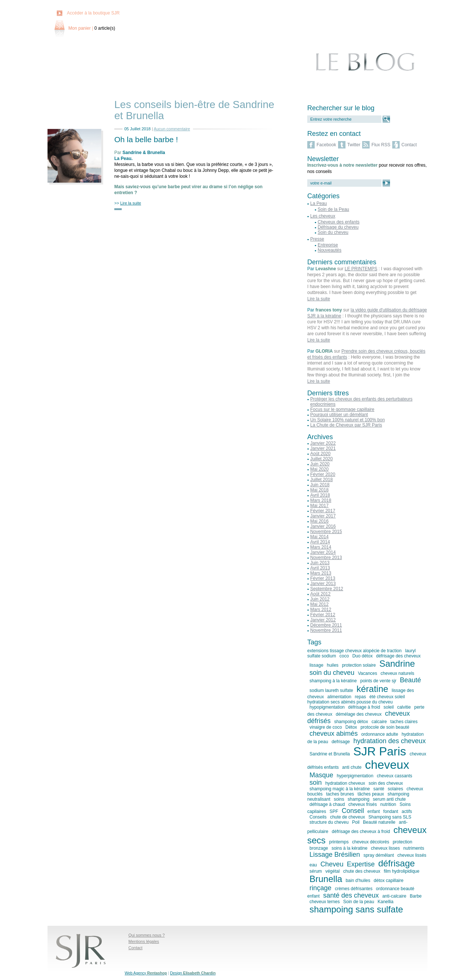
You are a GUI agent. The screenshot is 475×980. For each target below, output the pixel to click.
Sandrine (397, 664)
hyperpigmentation (355, 776)
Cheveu (332, 864)
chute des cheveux (362, 871)
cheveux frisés (363, 804)
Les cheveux (323, 216)
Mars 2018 (321, 500)
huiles (333, 665)
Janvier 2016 (323, 526)
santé (379, 789)
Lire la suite (319, 299)
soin (316, 783)
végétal (333, 871)
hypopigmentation (327, 707)
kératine (372, 689)
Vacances (367, 673)
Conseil (353, 811)
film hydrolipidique (402, 871)
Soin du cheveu (333, 232)
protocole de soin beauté (385, 727)
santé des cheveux (351, 895)
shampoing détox (351, 722)
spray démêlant (379, 855)
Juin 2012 (320, 599)
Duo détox (362, 656)
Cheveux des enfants (339, 222)
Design (193, 973)
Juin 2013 (320, 563)
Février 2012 (323, 615)
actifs (407, 811)
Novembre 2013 (326, 558)
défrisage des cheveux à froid (361, 832)
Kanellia (385, 902)
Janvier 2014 (323, 552)
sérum (316, 871)
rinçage (320, 888)
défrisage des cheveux (398, 656)
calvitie (404, 707)
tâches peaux (371, 794)
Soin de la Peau (333, 209)
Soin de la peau (359, 902)
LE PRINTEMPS (361, 269)
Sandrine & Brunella (144, 153)
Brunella (326, 879)
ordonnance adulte (379, 734)
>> (128, 203)
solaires (395, 789)
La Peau (123, 159)
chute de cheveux (347, 817)
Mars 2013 (321, 573)
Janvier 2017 (323, 516)
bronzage (319, 848)
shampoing (359, 799)
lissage (316, 665)
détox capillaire (389, 881)
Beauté (411, 680)
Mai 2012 (319, 604)
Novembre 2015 (326, 532)
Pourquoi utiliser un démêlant (339, 415)
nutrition (388, 804)
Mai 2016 (319, 521)
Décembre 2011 (326, 625)
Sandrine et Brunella (330, 754)
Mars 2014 (321, 547)
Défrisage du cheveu (338, 227)
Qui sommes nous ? (147, 935)
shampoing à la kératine (333, 681)
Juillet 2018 (322, 480)
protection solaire (359, 665)
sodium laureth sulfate (331, 690)
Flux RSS (381, 145)
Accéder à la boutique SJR (93, 13)
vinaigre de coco (326, 727)
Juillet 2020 (322, 459)
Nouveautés (330, 250)
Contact (409, 145)
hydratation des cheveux (389, 741)
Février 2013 (323, 578)
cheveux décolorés (371, 842)
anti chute (352, 767)
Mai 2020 (319, 469)
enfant (374, 811)
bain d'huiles (358, 881)
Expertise (361, 864)
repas (360, 697)
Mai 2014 (319, 537)
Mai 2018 (319, 490)
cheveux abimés (334, 734)
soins (339, 799)
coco (344, 656)
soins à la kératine (349, 848)
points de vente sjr (378, 681)
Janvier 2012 (323, 620)
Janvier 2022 (323, 443)
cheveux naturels (398, 673)
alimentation (339, 697)
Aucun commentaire (172, 129)
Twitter (354, 145)
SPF (334, 811)
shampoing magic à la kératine (340, 789)
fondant (391, 811)
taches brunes (340, 794)
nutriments (414, 848)
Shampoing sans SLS (390, 817)
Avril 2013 (320, 568)
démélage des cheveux (359, 714)
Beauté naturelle (379, 822)
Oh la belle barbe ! (146, 139)
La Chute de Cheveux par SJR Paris (346, 425)
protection (402, 842)
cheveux (387, 765)
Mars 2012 (321, 610)
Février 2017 (323, 511)
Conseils (318, 817)
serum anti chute (389, 799)
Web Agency (146, 973)
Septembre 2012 (327, 589)
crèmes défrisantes (353, 889)
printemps (339, 842)
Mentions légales (144, 941)
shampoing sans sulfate (356, 909)
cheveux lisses (385, 848)
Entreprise (328, 245)
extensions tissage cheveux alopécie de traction (354, 651)
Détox (351, 727)
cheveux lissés (412, 855)
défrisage (397, 863)
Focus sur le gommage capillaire (342, 409)
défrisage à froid (364, 707)
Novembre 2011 (326, 630)
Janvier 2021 (323, 448)
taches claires (404, 722)
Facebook (326, 145)
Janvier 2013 (323, 584)
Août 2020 (320, 454)
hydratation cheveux (345, 783)
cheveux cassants (394, 776)
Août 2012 (320, 594)
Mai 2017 (319, 506)
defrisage (340, 742)
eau (313, 865)
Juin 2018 (320, 485)
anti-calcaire (394, 896)
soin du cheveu (332, 673)
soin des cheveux (386, 783)
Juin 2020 (320, 464)
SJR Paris (380, 751)
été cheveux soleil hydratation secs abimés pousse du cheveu (356, 699)
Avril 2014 (320, 542)
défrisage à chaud (327, 804)
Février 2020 (323, 474)
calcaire (379, 722)
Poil (356, 822)
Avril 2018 (320, 495)
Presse (317, 239)
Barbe (416, 896)
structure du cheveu (329, 822)
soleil (388, 707)
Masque (321, 775)
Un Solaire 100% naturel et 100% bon (348, 420)
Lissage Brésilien (335, 855)
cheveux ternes (325, 902)
